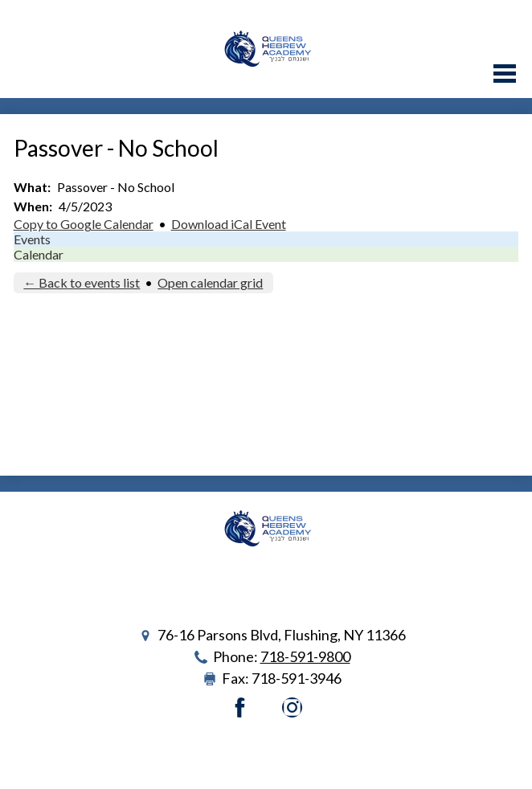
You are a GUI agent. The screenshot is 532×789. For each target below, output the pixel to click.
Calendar (39, 254)
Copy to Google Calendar (84, 224)
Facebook (240, 707)
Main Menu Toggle (505, 74)
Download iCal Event (229, 224)
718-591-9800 (305, 656)
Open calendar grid (210, 282)
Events (32, 239)
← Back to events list (82, 282)
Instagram (292, 707)
